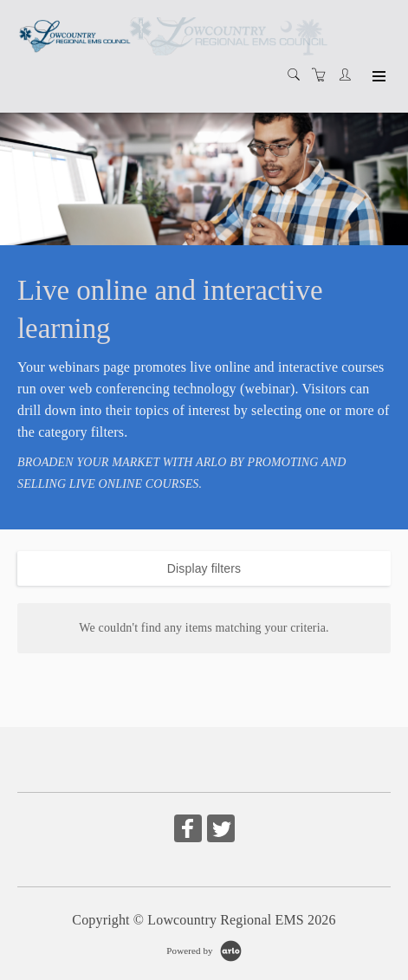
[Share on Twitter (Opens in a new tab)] (221, 831)
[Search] (298, 76)
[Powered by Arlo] (204, 950)
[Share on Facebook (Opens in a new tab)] (188, 831)
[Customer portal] (349, 75)
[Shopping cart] (323, 76)
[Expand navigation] (377, 77)
